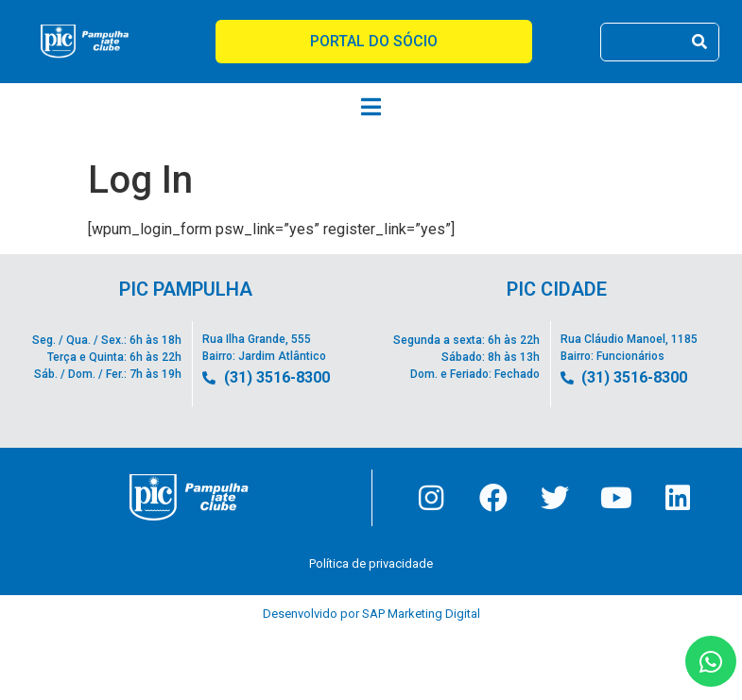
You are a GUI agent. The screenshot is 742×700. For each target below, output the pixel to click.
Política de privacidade (371, 565)
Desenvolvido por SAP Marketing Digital (371, 615)
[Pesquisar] (699, 42)
